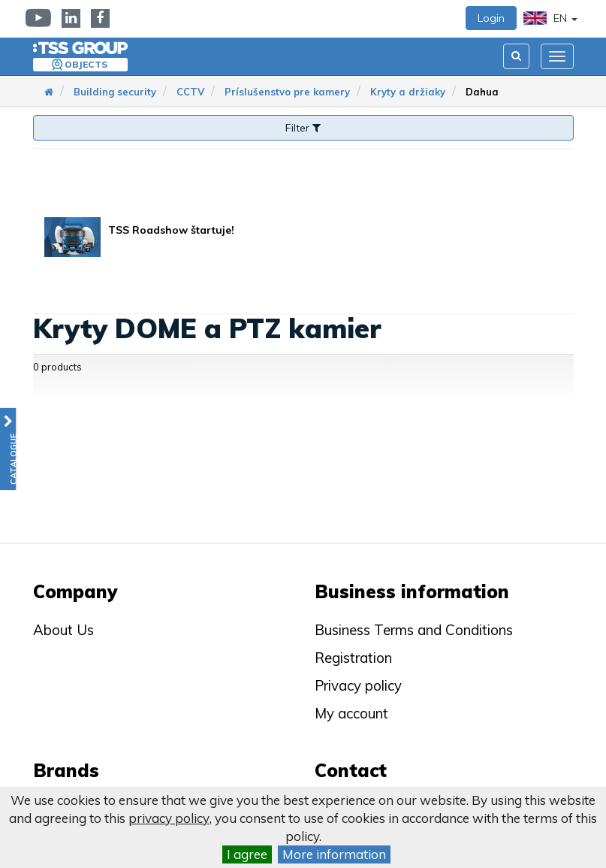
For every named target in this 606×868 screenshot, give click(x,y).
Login (491, 18)
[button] (8, 449)
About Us (63, 630)
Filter (303, 128)
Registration (353, 658)
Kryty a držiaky (408, 92)
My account (351, 713)
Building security (115, 92)
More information (334, 854)
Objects (86, 64)
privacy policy (169, 818)
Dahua (482, 92)
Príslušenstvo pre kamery (287, 92)
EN (550, 18)
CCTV (190, 92)
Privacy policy (358, 685)
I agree (247, 854)
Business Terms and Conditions (414, 630)
